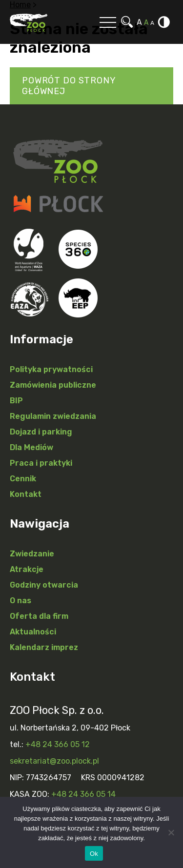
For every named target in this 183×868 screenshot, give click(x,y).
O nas (20, 601)
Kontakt (26, 494)
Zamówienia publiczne (53, 385)
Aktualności (33, 632)
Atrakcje (27, 569)
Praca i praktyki (41, 463)
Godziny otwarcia (44, 585)
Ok (94, 854)
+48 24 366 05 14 (83, 794)
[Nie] (171, 832)
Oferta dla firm (39, 616)
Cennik (23, 479)
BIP (16, 401)
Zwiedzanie (32, 554)
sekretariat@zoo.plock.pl (54, 761)
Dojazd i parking (41, 432)
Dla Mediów (31, 447)
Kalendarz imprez (44, 647)
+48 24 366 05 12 (58, 744)
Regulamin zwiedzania (53, 416)
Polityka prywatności (51, 369)
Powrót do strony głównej (69, 86)
